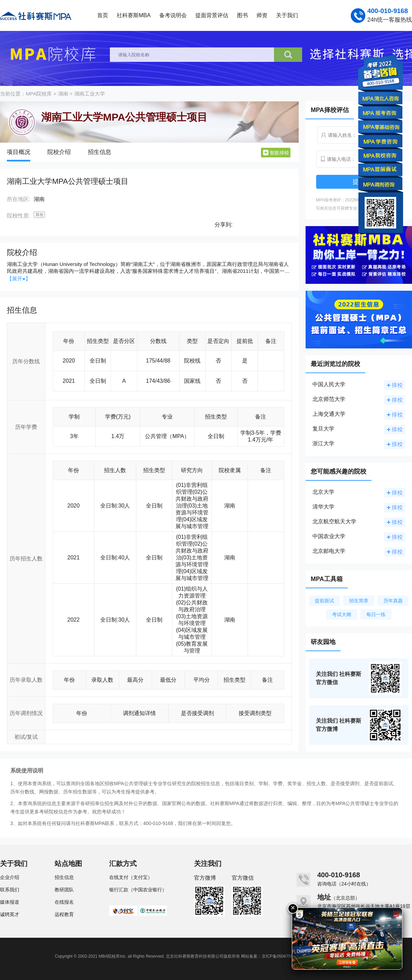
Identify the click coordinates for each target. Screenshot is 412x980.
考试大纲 (342, 614)
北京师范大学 (329, 399)
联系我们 (10, 890)
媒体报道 (10, 902)
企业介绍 (10, 877)
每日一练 (376, 614)
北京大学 (323, 492)
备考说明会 (173, 15)
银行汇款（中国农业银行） (138, 890)
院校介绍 (59, 152)
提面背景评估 (212, 15)
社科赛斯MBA (134, 15)
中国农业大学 (329, 536)
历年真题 (393, 601)
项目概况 (19, 152)
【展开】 (19, 279)
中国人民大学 (329, 384)
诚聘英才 (10, 914)
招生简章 (359, 601)
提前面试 (324, 601)
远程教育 (64, 914)
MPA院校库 (39, 94)
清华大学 (323, 507)
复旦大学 (323, 429)
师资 (262, 15)
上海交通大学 (329, 414)
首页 (103, 15)
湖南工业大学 (90, 94)
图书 (242, 15)
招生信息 (100, 152)
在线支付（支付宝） (131, 877)
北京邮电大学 (329, 551)
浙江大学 (323, 443)
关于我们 (287, 15)
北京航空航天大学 (334, 521)
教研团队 (64, 890)
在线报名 (64, 902)
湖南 (63, 94)
